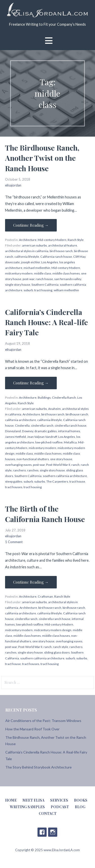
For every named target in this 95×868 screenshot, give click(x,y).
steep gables (14, 481)
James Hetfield (15, 437)
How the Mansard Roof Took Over (32, 729)
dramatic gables (46, 431)
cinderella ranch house (71, 425)
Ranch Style (76, 240)
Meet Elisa (33, 800)
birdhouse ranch (77, 414)
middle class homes (66, 273)
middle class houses (56, 636)
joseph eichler (31, 262)
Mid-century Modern (52, 240)
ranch (75, 465)
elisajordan (13, 185)
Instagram (53, 832)
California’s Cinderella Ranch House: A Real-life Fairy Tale (46, 322)
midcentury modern (19, 273)
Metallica (70, 442)
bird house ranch (61, 251)
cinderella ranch (42, 425)
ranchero (19, 470)
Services (59, 800)
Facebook (42, 832)
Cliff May (79, 257)
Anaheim (54, 409)
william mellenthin (66, 290)
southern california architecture (65, 476)
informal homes (69, 431)
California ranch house (56, 257)
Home (11, 800)
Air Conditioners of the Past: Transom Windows (43, 721)
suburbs (40, 481)
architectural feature (63, 245)
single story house (18, 285)
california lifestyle (27, 257)
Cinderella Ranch (64, 397)
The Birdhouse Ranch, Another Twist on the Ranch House (42, 158)
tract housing (43, 290)
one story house (61, 459)
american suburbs (34, 245)
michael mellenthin (37, 268)
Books (81, 800)
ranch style (61, 647)
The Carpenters (57, 481)
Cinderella (22, 425)
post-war (29, 279)
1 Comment (14, 542)
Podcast (60, 807)
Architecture (28, 240)
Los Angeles (50, 262)
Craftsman (45, 596)
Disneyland (13, 431)
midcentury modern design (53, 630)
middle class (43, 273)
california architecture (21, 420)
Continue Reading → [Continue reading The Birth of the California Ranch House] (31, 582)
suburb (28, 290)
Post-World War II (58, 465)
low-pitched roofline (49, 442)
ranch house (44, 279)
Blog (80, 807)
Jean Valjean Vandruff (42, 437)
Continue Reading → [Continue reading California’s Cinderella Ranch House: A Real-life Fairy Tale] (31, 383)
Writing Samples (27, 807)
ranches (33, 470)
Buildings (44, 397)
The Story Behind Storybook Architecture (39, 767)
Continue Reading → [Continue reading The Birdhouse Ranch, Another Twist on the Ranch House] (31, 225)
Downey (28, 431)
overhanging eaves (18, 465)
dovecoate (12, 262)
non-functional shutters (33, 459)
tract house (77, 481)
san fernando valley (68, 279)
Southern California (45, 285)
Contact (48, 813)
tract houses (14, 487)
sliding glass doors (57, 652)
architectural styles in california (27, 251)
